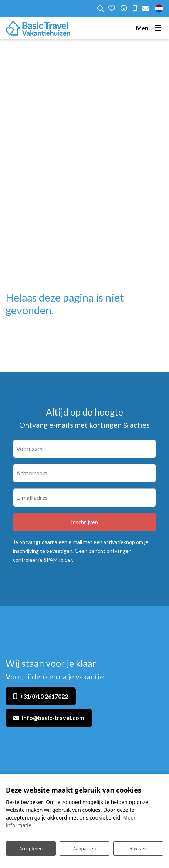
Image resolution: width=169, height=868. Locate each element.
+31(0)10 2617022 (44, 696)
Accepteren (31, 849)
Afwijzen (138, 849)
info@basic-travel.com (53, 718)
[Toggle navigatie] (150, 28)
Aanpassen (85, 849)
